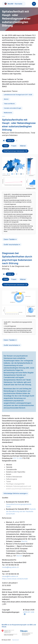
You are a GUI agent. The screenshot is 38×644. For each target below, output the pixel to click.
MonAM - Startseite (13, 4)
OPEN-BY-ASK (29, 612)
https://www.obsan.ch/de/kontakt (15, 579)
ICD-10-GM (17, 458)
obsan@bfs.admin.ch (10, 576)
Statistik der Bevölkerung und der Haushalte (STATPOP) (21, 511)
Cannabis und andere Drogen (13, 108)
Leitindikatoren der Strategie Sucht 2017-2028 (18, 95)
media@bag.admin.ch (10, 567)
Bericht (24, 541)
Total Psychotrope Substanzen (14, 151)
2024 (9, 141)
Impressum (16, 640)
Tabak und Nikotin (9, 104)
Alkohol (6, 99)
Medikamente (8, 113)
